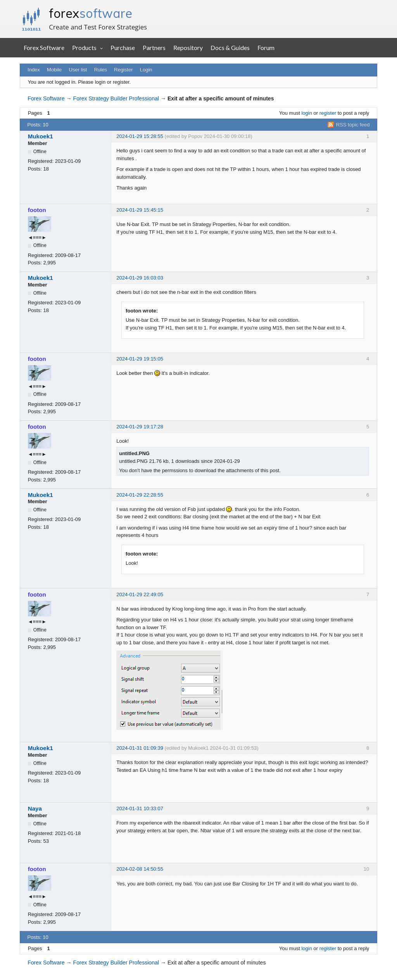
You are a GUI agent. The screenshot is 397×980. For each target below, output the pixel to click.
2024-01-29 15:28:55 (140, 136)
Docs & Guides (230, 47)
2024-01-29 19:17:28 (140, 427)
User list (78, 70)
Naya (35, 808)
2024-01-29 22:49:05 (140, 594)
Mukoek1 (41, 136)
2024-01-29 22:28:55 (140, 495)
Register (123, 70)
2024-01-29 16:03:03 (140, 278)
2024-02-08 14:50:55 (140, 869)
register (328, 113)
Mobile (54, 70)
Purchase (123, 47)
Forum (266, 47)
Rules (101, 70)
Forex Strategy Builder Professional (116, 98)
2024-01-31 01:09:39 (140, 748)
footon (37, 210)
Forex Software (44, 47)
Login (146, 70)
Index (34, 70)
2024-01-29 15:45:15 (140, 210)
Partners (154, 47)
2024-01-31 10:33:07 (140, 808)
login (306, 113)
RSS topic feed (353, 125)
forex (91, 13)
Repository (188, 47)
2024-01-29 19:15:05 (140, 359)
